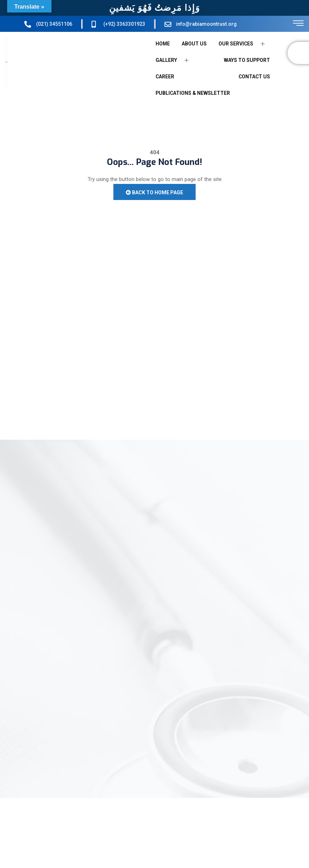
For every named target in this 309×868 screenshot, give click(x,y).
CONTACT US (254, 77)
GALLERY (175, 60)
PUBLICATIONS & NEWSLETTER (193, 93)
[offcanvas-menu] (298, 23)
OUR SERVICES (244, 44)
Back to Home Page (154, 192)
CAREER (165, 77)
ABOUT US (194, 44)
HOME (163, 44)
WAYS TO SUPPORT (247, 60)
